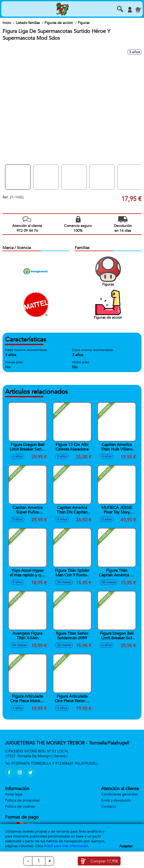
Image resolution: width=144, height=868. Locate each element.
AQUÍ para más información (66, 846)
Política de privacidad (22, 800)
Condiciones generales (120, 794)
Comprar (104, 861)
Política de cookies (20, 806)
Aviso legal (14, 794)
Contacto (109, 806)
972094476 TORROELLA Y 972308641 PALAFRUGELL (55, 763)
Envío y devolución (116, 800)
